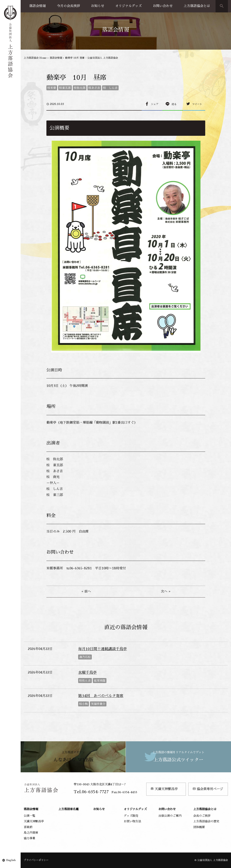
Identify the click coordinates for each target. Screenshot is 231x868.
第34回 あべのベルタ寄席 (101, 696)
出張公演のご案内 (170, 816)
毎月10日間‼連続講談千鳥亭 (103, 649)
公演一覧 (29, 816)
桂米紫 (52, 88)
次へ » (166, 591)
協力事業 (29, 838)
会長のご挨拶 (202, 816)
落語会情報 (38, 6)
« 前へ (86, 591)
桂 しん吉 (110, 88)
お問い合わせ (163, 6)
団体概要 (199, 827)
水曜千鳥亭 (87, 672)
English (11, 860)
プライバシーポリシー (36, 860)
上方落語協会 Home (35, 58)
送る (174, 104)
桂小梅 (84, 704)
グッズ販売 (131, 816)
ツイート (197, 104)
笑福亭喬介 (98, 704)
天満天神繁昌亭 (164, 789)
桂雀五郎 (65, 88)
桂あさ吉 (94, 88)
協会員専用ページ (208, 789)
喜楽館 (28, 827)
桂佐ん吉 (85, 681)
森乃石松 (85, 657)
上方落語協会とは (197, 6)
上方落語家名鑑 (68, 809)
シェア (155, 104)
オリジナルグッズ (128, 6)
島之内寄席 (31, 833)
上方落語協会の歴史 (206, 821)
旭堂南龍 (100, 681)
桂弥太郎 (80, 88)
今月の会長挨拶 (68, 6)
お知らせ (98, 6)
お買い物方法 (132, 821)
